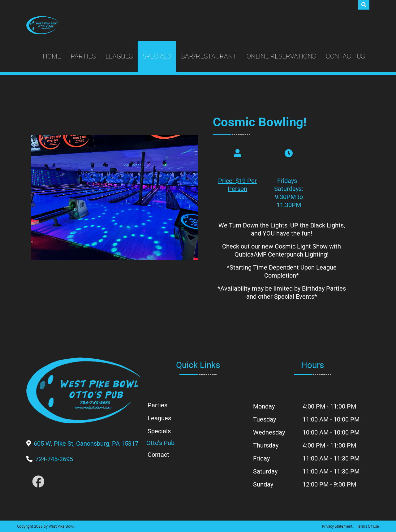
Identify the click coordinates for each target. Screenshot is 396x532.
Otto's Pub (160, 443)
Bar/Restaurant (209, 56)
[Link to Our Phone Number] (54, 459)
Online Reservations (281, 56)
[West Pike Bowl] (42, 25)
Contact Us (345, 56)
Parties (83, 56)
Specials (157, 56)
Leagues (119, 56)
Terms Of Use (368, 526)
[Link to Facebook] (38, 482)
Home (52, 56)
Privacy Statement (337, 526)
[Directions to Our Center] (86, 443)
